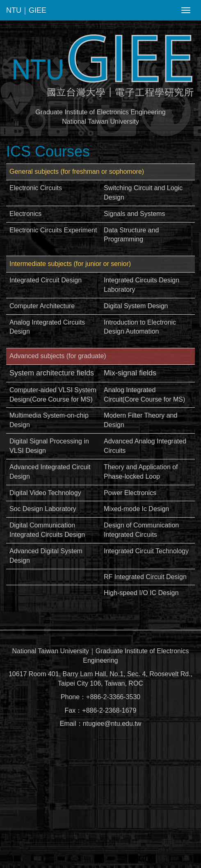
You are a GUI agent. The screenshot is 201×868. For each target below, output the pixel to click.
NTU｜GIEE (26, 10)
